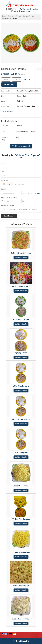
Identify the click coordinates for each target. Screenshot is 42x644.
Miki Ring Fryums (21, 386)
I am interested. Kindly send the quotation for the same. (21, 210)
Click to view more (7, 112)
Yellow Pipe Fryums (21, 519)
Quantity (4, 189)
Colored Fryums (29, 16)
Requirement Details (8, 206)
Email (3, 172)
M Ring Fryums (21, 453)
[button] (30, 9)
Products (11, 16)
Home (4, 16)
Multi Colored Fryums (21, 286)
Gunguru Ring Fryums (21, 419)
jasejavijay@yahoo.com (22, 11)
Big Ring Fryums (21, 353)
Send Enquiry (21, 641)
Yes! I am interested (21, 146)
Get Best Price (9, 84)
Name (3, 163)
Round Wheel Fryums (21, 619)
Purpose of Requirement (9, 198)
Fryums (19, 16)
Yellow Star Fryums (21, 552)
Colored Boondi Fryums (21, 253)
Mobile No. (5, 180)
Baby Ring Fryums (21, 320)
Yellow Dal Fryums (21, 486)
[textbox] (17, 79)
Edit (27, 79)
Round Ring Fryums (21, 586)
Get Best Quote (21, 258)
